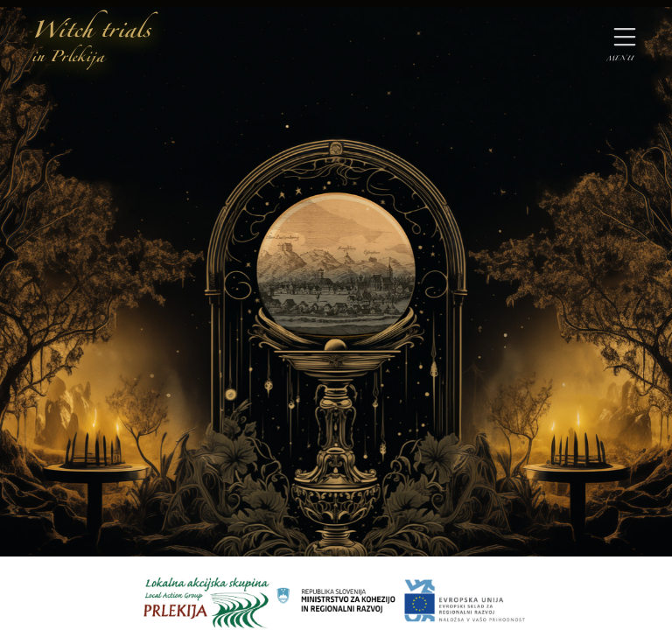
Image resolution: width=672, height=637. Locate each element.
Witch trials (91, 43)
